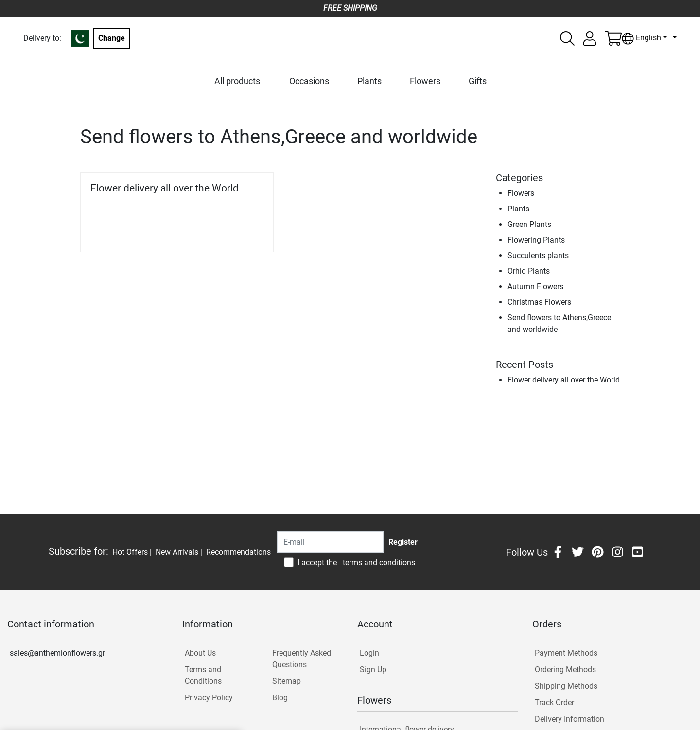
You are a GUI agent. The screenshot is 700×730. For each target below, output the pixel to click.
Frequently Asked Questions (302, 659)
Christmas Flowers (539, 302)
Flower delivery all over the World (165, 188)
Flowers (425, 81)
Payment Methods (566, 653)
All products (237, 81)
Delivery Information (569, 719)
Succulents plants (538, 255)
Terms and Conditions (203, 675)
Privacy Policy (209, 698)
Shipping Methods (566, 686)
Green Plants (529, 224)
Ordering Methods (565, 669)
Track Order (554, 703)
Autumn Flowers (535, 287)
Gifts (478, 81)
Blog (280, 698)
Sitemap (287, 681)
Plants (369, 81)
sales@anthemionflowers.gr (57, 653)
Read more (239, 231)
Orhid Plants (529, 271)
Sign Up (373, 669)
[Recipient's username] (330, 542)
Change (112, 38)
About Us (200, 653)
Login (369, 653)
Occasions (309, 81)
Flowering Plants (536, 240)
